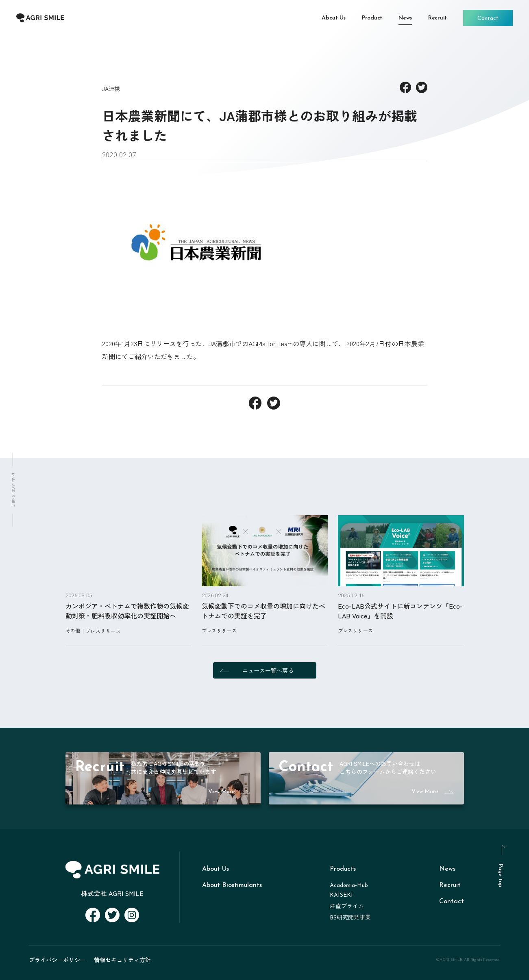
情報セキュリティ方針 (122, 960)
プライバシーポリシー (57, 960)
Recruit (450, 885)
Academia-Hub (349, 886)
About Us (216, 869)
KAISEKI (341, 895)
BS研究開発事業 (350, 918)
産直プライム (347, 907)
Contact (452, 902)
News (447, 869)
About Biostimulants (232, 885)
